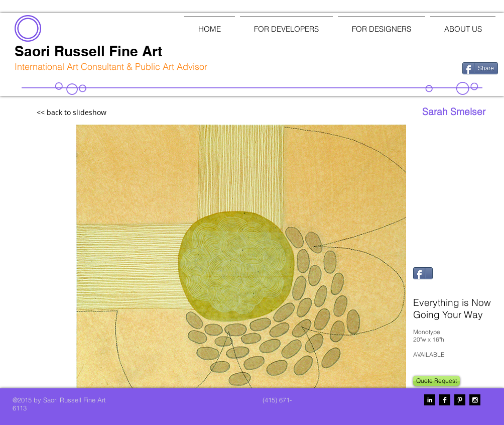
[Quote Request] (436, 381)
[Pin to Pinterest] (426, 287)
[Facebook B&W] (445, 400)
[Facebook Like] (402, 67)
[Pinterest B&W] (460, 400)
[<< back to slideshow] (93, 113)
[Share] (480, 68)
